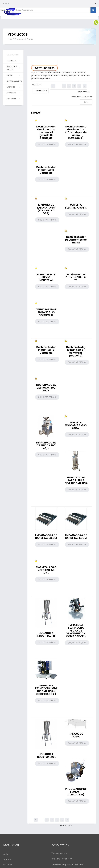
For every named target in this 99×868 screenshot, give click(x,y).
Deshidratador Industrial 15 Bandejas (46, 350)
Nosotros (7, 859)
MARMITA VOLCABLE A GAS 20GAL (76, 425)
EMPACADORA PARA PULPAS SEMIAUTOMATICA (76, 480)
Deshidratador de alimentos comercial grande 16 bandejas (46, 132)
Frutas (13, 75)
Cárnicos (13, 61)
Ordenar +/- (40, 90)
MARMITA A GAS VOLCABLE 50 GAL (46, 570)
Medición (13, 93)
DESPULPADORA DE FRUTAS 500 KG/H (46, 388)
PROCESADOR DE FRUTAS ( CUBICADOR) (76, 792)
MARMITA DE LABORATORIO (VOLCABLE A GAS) (46, 209)
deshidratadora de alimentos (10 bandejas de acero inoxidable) (76, 132)
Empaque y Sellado (13, 68)
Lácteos (13, 87)
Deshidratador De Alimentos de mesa (76, 240)
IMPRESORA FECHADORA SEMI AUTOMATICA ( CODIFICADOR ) (46, 690)
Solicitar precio (47, 144)
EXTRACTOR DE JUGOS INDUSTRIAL (46, 277)
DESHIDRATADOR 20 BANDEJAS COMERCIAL (46, 312)
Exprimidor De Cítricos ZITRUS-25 (76, 277)
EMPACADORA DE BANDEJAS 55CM (76, 537)
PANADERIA (13, 98)
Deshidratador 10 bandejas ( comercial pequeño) (76, 351)
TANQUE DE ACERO (76, 735)
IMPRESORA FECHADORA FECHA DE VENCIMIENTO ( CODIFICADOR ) (76, 631)
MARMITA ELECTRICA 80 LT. (76, 206)
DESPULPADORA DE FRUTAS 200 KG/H (46, 445)
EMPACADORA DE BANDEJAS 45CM (46, 537)
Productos (20, 39)
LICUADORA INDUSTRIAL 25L (46, 755)
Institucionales (14, 82)
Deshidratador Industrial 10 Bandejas (46, 170)
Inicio (10, 39)
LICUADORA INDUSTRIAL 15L (46, 634)
